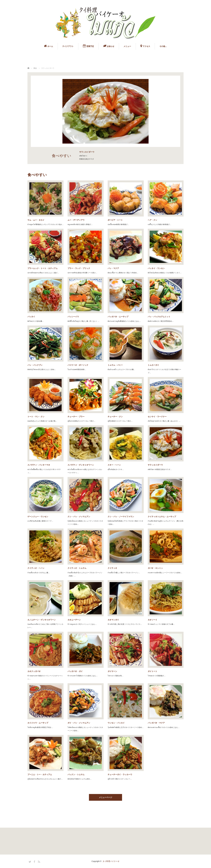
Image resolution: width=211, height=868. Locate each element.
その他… (163, 46)
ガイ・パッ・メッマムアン (79, 723)
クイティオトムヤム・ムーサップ (162, 517)
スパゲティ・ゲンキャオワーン (81, 465)
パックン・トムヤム (76, 774)
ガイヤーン (112, 671)
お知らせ (109, 46)
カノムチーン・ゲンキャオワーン (42, 620)
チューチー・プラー (76, 417)
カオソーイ (152, 620)
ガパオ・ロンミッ (155, 568)
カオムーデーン (74, 620)
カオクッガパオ (34, 671)
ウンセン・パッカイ (116, 723)
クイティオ (112, 568)
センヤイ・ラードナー (157, 417)
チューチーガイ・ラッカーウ (120, 774)
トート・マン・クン (36, 417)
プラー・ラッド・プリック (79, 268)
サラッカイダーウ (155, 465)
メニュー (127, 46)
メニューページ (105, 797)
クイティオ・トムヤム (77, 568)
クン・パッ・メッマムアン (79, 517)
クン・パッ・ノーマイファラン (121, 517)
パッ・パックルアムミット (159, 317)
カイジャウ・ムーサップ (38, 723)
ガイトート (152, 671)
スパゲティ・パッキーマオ (39, 465)
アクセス (145, 46)
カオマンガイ (113, 620)
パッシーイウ (73, 317)
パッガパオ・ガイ (75, 671)
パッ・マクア (113, 268)
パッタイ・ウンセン (156, 268)
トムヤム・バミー (115, 365)
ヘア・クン (152, 220)
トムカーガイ (153, 365)
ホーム (49, 46)
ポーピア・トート (115, 220)
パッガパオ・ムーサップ (118, 317)
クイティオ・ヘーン (36, 568)
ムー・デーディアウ (76, 220)
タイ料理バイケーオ (111, 861)
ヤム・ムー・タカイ (36, 220)
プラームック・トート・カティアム (43, 268)
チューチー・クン (115, 417)
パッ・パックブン (35, 365)
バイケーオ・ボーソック (78, 365)
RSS (39, 861)
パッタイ (31, 317)
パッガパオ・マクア (156, 723)
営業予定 (88, 46)
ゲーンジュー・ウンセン (38, 517)
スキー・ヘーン (114, 465)
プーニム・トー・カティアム (40, 774)
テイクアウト (68, 46)
